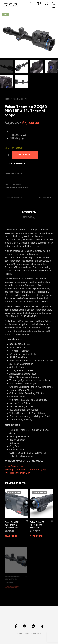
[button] (30, 3)
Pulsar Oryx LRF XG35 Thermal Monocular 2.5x (12, 525)
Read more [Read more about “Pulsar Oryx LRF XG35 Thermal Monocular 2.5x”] (11, 536)
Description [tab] (29, 212)
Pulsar (15, 99)
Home (7, 99)
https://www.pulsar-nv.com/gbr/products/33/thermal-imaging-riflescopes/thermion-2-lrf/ (26, 469)
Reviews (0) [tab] (29, 217)
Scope (24, 99)
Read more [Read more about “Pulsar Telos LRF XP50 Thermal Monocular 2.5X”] (37, 535)
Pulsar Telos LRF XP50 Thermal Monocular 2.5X (37, 524)
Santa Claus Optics (33, 634)
